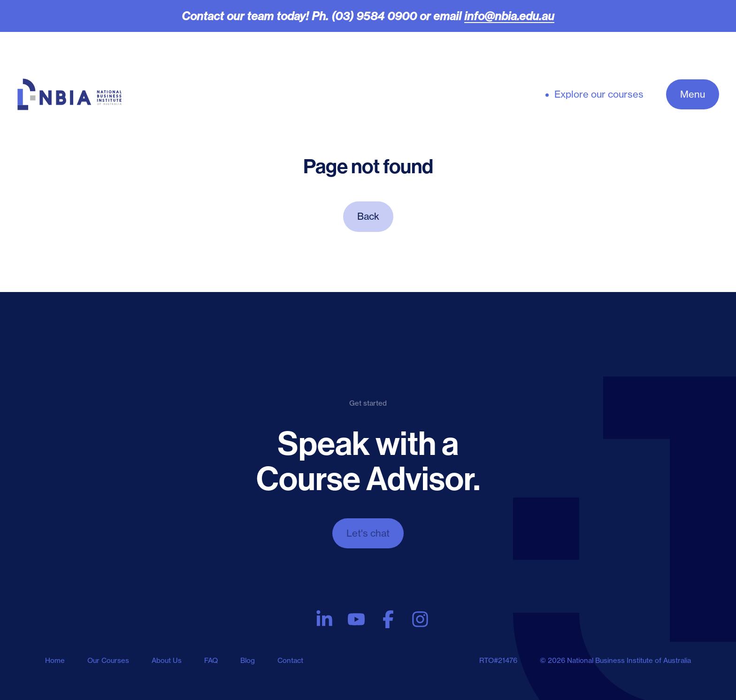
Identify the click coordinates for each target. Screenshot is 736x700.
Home (55, 660)
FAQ (211, 660)
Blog (248, 660)
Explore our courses (599, 94)
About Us (167, 660)
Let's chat (368, 533)
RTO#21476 (498, 660)
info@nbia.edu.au (509, 16)
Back (368, 216)
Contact (290, 660)
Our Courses (108, 660)
